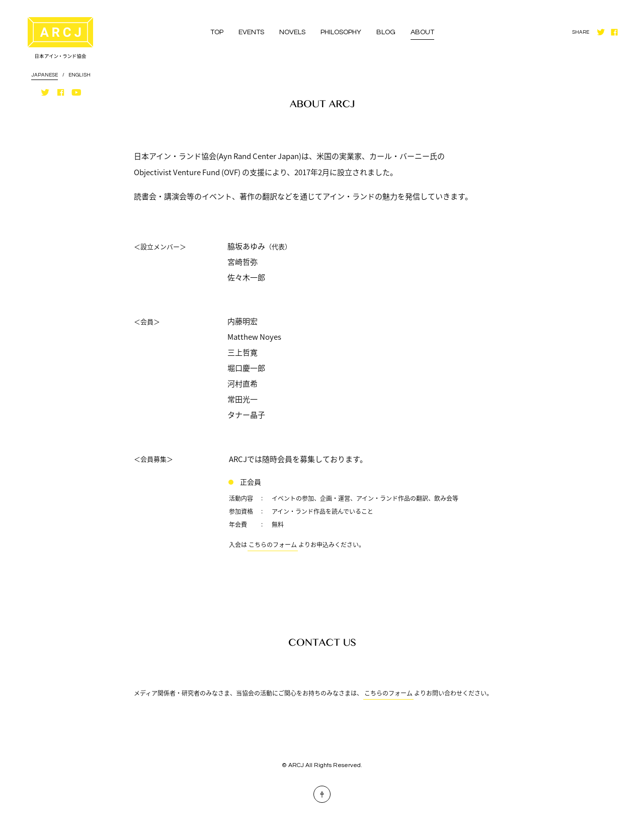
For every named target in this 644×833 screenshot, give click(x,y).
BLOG (386, 32)
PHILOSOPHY (341, 32)
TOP (217, 32)
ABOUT (422, 32)
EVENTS (251, 32)
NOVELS (292, 32)
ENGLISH (79, 75)
